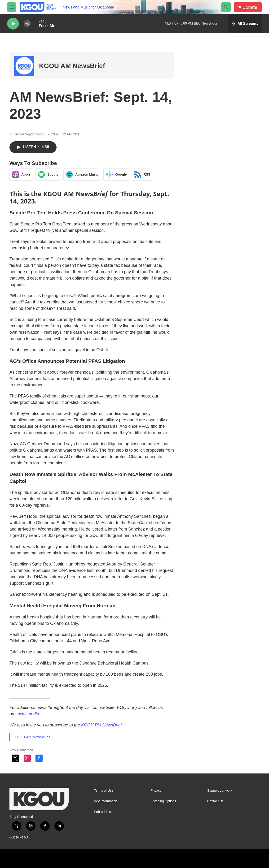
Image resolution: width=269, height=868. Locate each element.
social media (27, 714)
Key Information (106, 801)
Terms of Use (104, 791)
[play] (13, 24)
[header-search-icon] (226, 7)
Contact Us (215, 801)
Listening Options (163, 801)
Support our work (220, 791)
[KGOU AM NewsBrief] (24, 66)
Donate (250, 7)
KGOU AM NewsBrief (72, 66)
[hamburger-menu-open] (12, 7)
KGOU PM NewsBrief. (102, 725)
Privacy (156, 791)
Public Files (102, 812)
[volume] (27, 24)
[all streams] (245, 24)
